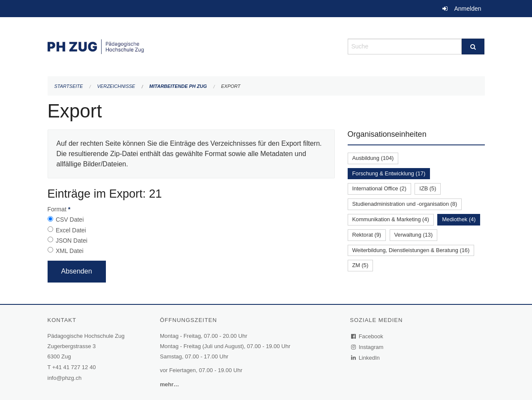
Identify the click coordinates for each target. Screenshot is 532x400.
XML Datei (70, 251)
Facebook (367, 336)
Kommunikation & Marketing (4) (391, 219)
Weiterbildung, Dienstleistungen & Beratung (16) (411, 250)
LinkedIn (366, 358)
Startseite (69, 86)
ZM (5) (361, 265)
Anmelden (467, 9)
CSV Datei (70, 220)
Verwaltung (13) (414, 235)
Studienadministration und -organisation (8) (405, 204)
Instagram (368, 347)
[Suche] (473, 47)
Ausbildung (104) (373, 158)
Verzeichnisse (116, 86)
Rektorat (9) (367, 235)
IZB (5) (428, 188)
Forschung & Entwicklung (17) (389, 173)
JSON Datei (72, 241)
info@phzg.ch (65, 378)
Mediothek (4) (459, 219)
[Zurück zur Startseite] (191, 46)
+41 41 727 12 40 (74, 367)
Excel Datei (71, 230)
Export (231, 86)
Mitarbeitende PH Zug (178, 86)
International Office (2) (379, 188)
